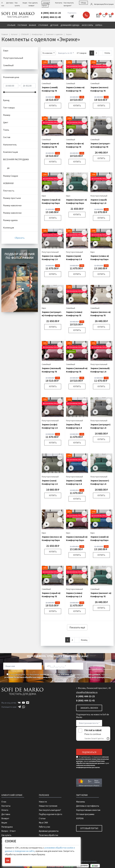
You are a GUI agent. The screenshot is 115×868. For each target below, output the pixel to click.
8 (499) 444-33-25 (51, 13)
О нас (4, 802)
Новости (43, 802)
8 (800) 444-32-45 (51, 17)
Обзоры (83, 3)
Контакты (59, 3)
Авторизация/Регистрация (104, 4)
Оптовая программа (85, 814)
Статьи (42, 818)
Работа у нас (45, 827)
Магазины (81, 802)
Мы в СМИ (43, 823)
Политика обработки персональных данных (49, 837)
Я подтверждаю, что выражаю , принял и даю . (58, 677)
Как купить (6, 835)
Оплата (5, 810)
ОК (8, 860)
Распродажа (7, 827)
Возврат (5, 818)
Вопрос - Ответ (9, 831)
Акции (25, 3)
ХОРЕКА (80, 818)
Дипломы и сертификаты (88, 806)
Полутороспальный (99, 196)
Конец (107, 53)
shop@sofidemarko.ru (87, 692)
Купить (53, 106)
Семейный (46, 83)
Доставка (10, 3)
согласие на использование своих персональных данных (70, 674)
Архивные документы (49, 831)
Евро (44, 196)
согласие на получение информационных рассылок (88, 766)
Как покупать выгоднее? (50, 810)
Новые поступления (48, 806)
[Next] (101, 53)
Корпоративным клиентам (88, 810)
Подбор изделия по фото (50, 814)
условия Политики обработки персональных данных (32, 677)
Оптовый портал (89, 828)
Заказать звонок (86, 15)
